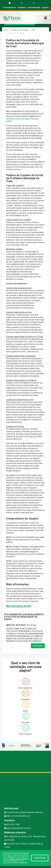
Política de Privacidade (18, 859)
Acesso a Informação (20, 30)
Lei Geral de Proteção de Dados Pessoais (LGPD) (24, 119)
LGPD (33, 30)
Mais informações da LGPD (19, 606)
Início (6, 30)
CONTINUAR (40, 858)
